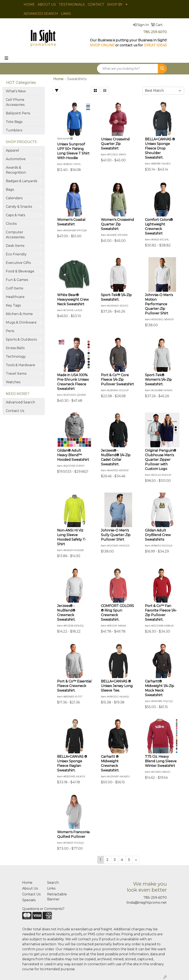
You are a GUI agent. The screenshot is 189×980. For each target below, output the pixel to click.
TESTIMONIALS (72, 4)
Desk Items (15, 246)
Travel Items (16, 374)
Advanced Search (20, 402)
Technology (16, 357)
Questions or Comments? (43, 909)
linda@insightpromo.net (147, 903)
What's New (16, 91)
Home (27, 883)
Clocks (11, 224)
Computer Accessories (15, 235)
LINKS (66, 14)
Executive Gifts (18, 263)
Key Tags (13, 305)
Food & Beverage (20, 271)
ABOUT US (47, 4)
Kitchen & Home (19, 314)
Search (53, 883)
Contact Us (15, 411)
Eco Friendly (16, 254)
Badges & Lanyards (21, 181)
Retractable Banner (57, 897)
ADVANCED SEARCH (41, 14)
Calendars (14, 198)
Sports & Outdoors (21, 339)
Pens (10, 331)
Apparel (12, 150)
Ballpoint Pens (18, 113)
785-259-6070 (155, 32)
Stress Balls (15, 348)
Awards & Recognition (16, 170)
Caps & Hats (15, 215)
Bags (10, 190)
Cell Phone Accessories (15, 102)
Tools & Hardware (20, 365)
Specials (29, 900)
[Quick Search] (128, 69)
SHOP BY (115, 4)
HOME (29, 4)
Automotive (16, 159)
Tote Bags (14, 122)
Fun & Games (17, 280)
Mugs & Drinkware (21, 322)
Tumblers (14, 130)
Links (51, 888)
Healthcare (15, 297)
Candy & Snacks (19, 207)
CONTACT (96, 4)
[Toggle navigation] (6, 58)
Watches (13, 382)
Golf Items (14, 288)
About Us (30, 888)
